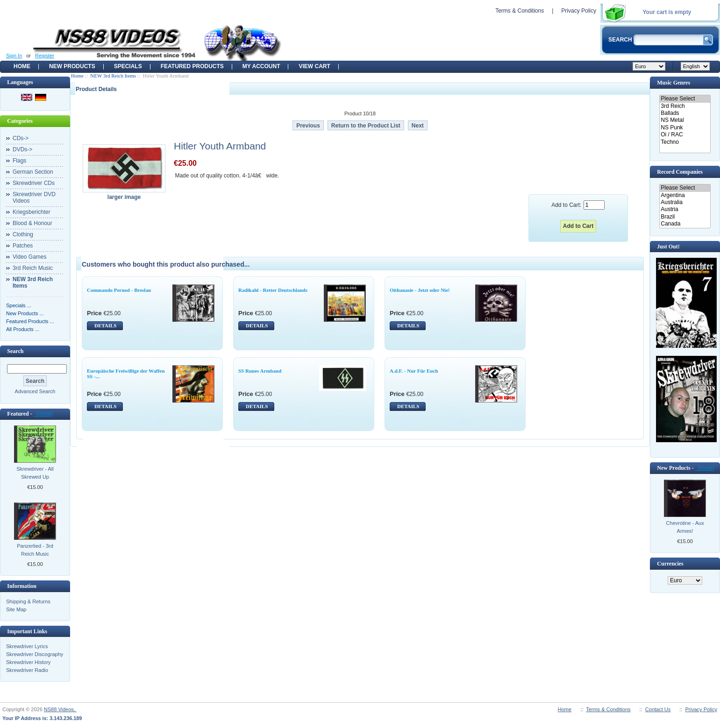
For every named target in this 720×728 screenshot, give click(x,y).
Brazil (685, 217)
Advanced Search (35, 391)
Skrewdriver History (28, 662)
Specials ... (19, 305)
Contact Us (658, 709)
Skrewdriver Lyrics (27, 646)
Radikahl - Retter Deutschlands (273, 290)
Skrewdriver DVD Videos (34, 198)
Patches (23, 246)
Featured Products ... (30, 321)
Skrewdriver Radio (27, 670)
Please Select (685, 99)
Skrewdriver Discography (35, 654)
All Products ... (23, 329)
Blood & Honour (32, 223)
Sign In (14, 56)
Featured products (192, 66)
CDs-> (21, 138)
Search (15, 351)
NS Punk (685, 128)
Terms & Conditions (520, 11)
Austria (685, 209)
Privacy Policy (579, 11)
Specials (128, 66)
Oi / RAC (685, 135)
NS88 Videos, (60, 709)
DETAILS (105, 325)
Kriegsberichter (32, 212)
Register (45, 56)
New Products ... (25, 313)
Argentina (685, 195)
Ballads (685, 113)
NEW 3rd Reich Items (113, 76)
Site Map (16, 609)
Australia (685, 202)
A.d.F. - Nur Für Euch (414, 371)
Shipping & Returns (28, 601)
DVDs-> (22, 149)
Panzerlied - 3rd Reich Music (35, 550)
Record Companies (680, 172)
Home (22, 66)
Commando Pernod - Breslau (119, 290)
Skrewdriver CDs (34, 183)
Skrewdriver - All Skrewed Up (35, 473)
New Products (72, 66)
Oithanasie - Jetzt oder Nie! (420, 290)
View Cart (314, 66)
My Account (261, 66)
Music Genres (674, 83)
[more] (43, 414)
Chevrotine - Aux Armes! (685, 527)
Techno (685, 142)
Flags (19, 161)
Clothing (23, 234)
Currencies (670, 564)
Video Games (30, 257)
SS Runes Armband (260, 371)
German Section (33, 172)
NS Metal (685, 120)
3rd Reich (685, 106)
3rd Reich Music (33, 268)
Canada (685, 224)
